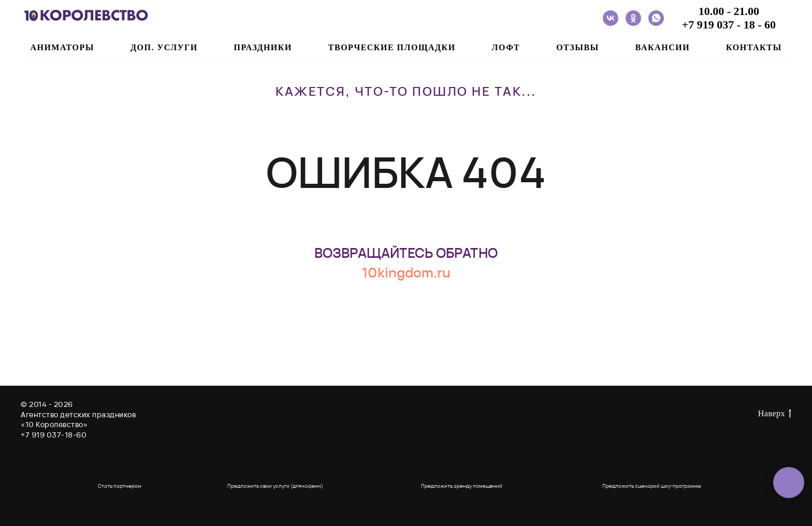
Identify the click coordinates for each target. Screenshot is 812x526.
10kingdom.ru (406, 272)
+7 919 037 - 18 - (723, 25)
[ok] (633, 18)
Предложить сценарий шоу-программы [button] (652, 486)
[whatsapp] (656, 18)
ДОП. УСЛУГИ (164, 47)
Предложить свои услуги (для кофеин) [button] (275, 486)
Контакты (754, 47)
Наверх (775, 414)
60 (770, 25)
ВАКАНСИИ (663, 47)
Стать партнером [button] (120, 486)
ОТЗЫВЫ (578, 47)
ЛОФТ (506, 47)
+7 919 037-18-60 (54, 435)
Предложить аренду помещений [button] (462, 486)
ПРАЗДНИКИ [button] (263, 47)
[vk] (611, 18)
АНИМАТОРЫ (62, 47)
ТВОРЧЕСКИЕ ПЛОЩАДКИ (392, 47)
